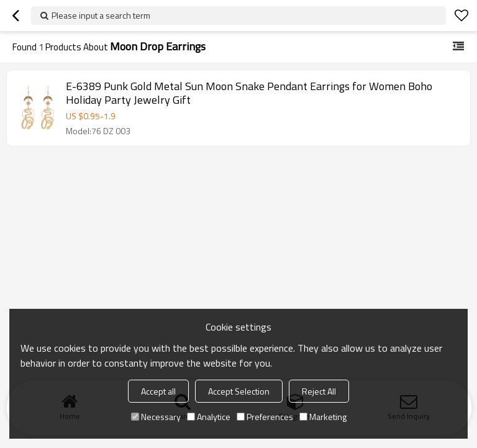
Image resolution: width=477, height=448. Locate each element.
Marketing (323, 417)
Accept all (158, 391)
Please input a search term (101, 15)
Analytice (209, 417)
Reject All (319, 391)
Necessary (156, 417)
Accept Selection (239, 391)
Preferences (265, 417)
